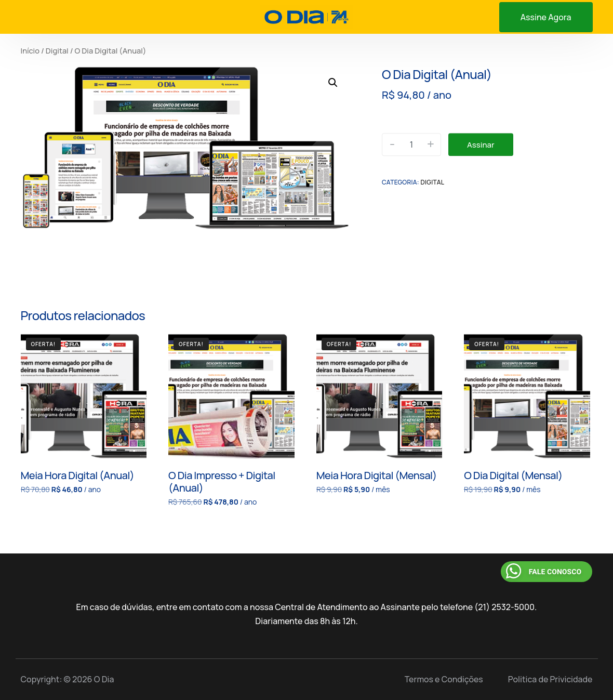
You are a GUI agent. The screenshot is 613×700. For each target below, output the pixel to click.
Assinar (481, 145)
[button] (333, 83)
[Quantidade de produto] (411, 144)
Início (30, 50)
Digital (57, 50)
